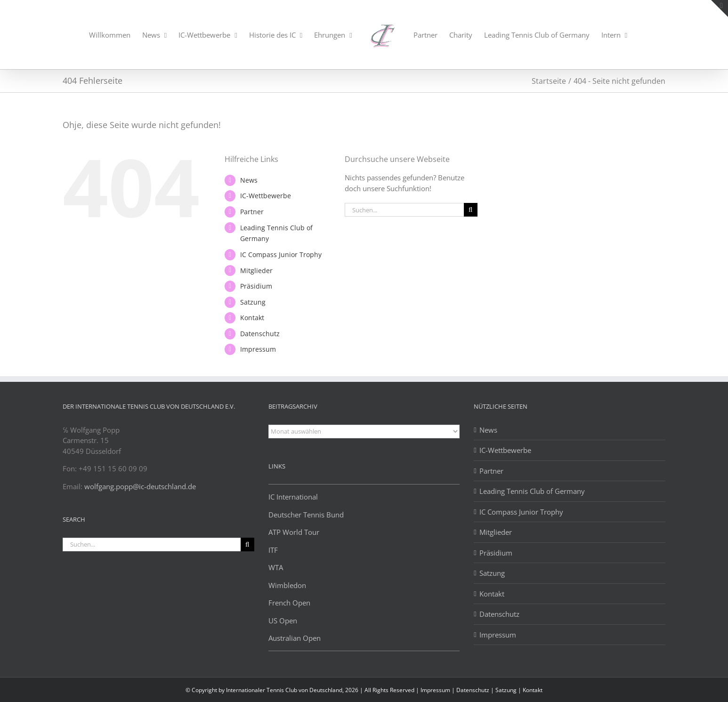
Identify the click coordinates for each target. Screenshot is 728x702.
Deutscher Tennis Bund (306, 515)
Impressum (258, 349)
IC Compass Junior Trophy (281, 254)
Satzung (253, 302)
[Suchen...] (404, 210)
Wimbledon (287, 585)
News (249, 180)
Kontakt (252, 318)
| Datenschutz (471, 690)
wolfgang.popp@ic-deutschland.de (140, 486)
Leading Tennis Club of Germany (532, 491)
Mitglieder (256, 270)
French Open (289, 603)
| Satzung (504, 690)
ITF (273, 550)
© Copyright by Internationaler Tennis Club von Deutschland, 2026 (272, 690)
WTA (276, 567)
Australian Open (295, 638)
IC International (293, 497)
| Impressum (434, 690)
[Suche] (471, 210)
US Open (283, 621)
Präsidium (256, 286)
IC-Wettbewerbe (266, 196)
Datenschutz (260, 334)
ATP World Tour (294, 532)
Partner (252, 212)
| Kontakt (530, 690)
